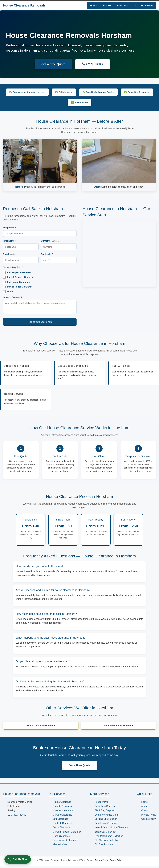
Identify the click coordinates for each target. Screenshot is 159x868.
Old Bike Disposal (104, 846)
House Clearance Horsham (41, 727)
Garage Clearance (63, 817)
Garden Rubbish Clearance (67, 834)
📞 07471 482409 (144, 5)
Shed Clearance (61, 838)
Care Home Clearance (106, 825)
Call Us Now (18, 859)
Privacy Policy (149, 817)
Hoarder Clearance (63, 812)
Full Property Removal (17, 272)
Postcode (47, 254)
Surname (50, 241)
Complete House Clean (107, 817)
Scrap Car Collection (105, 834)
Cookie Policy (148, 821)
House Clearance (62, 804)
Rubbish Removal (62, 825)
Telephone (9, 228)
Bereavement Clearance (66, 842)
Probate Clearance (63, 808)
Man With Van (60, 846)
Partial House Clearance (18, 287)
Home (94, 5)
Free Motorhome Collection (109, 838)
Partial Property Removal (18, 277)
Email (10, 254)
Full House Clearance (16, 282)
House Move (101, 804)
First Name (10, 241)
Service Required (13, 267)
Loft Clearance (61, 821)
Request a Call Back (40, 323)
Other (8, 292)
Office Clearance (62, 829)
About (107, 5)
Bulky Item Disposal (105, 808)
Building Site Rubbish (106, 821)
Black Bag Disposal (105, 812)
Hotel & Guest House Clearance (111, 829)
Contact (123, 5)
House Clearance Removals (24, 5)
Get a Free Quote (53, 64)
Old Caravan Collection (107, 842)
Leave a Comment (12, 297)
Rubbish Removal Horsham (118, 727)
